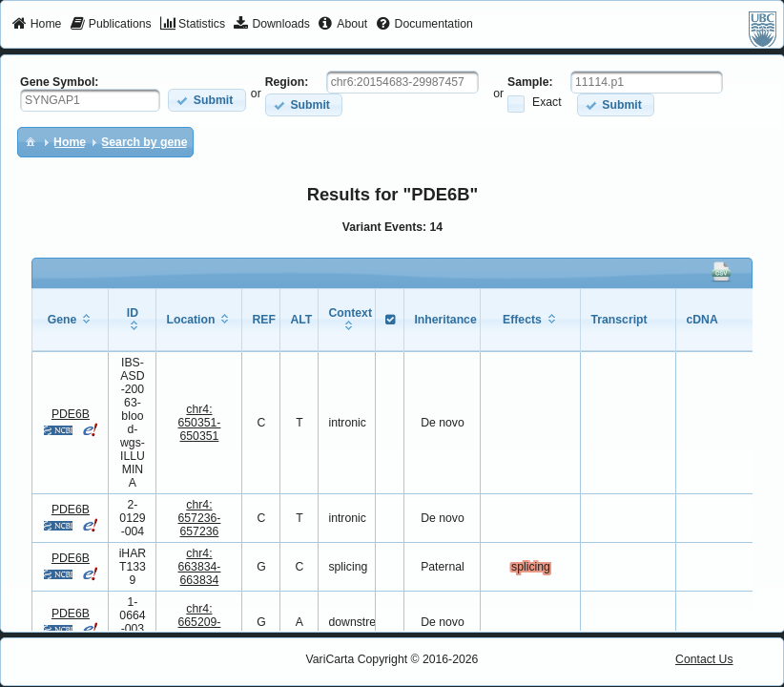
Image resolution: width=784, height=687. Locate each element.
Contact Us (704, 659)
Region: (287, 82)
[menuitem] (37, 25)
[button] (206, 100)
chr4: (199, 423)
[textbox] (90, 100)
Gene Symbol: (59, 82)
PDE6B (71, 414)
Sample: (530, 82)
